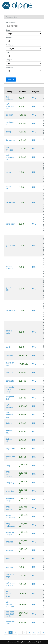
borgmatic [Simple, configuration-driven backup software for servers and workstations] (10, 381)
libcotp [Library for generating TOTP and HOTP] (9, 132)
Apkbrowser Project (34, 642)
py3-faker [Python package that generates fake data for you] (10, 355)
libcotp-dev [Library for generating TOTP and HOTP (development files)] (10, 140)
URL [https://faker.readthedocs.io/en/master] (34, 355)
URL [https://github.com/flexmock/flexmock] (34, 406)
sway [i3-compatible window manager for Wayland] (8, 466)
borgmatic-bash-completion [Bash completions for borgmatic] (10, 389)
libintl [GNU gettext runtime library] (8, 347)
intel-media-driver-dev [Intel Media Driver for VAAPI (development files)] (10, 604)
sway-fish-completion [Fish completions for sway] (10, 499)
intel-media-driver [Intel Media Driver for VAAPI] (9, 594)
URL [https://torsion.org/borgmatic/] (34, 381)
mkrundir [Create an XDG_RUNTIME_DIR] (10, 372)
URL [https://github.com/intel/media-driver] (34, 594)
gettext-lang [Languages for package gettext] (9, 289)
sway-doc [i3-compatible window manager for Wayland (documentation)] (10, 491)
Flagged (9, 60)
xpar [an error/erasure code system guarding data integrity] (8, 559)
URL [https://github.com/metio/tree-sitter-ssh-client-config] (34, 614)
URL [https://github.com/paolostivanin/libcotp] (34, 132)
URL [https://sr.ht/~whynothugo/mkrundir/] (34, 372)
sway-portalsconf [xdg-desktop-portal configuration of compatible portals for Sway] (10, 516)
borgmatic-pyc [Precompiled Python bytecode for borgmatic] (10, 398)
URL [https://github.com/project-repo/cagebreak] (34, 449)
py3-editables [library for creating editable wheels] (10, 98)
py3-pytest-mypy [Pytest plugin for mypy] (11, 576)
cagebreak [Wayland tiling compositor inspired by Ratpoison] (10, 449)
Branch (8, 30)
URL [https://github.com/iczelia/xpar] (34, 559)
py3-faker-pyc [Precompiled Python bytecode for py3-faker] (10, 364)
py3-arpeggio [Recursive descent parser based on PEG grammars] (10, 149)
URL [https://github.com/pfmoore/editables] (34, 98)
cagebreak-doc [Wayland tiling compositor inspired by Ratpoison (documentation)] (11, 457)
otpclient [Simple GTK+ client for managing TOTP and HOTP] (9, 115)
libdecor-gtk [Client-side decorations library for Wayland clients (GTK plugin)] (9, 440)
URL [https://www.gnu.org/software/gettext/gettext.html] (34, 172)
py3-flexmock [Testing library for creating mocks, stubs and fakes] (10, 406)
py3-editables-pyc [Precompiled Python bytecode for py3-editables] (10, 106)
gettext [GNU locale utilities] (9, 172)
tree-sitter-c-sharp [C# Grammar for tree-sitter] (10, 622)
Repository (10, 37)
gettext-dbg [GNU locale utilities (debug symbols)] (11, 202)
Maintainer (10, 67)
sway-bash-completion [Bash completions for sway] (10, 474)
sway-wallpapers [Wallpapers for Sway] (10, 525)
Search (11, 79)
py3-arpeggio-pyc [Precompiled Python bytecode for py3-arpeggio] (10, 157)
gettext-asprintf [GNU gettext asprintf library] (9, 187)
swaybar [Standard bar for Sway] (9, 542)
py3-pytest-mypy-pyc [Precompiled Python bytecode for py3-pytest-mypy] (11, 584)
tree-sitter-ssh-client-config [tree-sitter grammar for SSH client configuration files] (10, 614)
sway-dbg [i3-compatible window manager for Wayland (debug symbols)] (10, 483)
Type (8, 52)
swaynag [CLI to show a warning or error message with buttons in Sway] (10, 550)
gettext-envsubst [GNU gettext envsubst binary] (10, 267)
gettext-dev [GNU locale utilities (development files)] (11, 224)
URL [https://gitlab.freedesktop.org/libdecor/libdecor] (34, 423)
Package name (11, 22)
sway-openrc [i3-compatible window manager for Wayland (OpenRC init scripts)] (9, 508)
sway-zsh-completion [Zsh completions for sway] (10, 533)
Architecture (10, 45)
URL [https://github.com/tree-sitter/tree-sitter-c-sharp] (34, 622)
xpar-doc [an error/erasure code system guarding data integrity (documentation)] (10, 567)
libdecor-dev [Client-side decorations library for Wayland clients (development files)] (9, 432)
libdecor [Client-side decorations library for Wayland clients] (9, 423)
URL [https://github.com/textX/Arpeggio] (34, 149)
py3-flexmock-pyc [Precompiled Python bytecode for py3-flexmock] (10, 415)
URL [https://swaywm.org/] (34, 466)
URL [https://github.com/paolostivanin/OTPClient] (34, 115)
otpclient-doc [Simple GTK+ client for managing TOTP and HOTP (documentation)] (10, 123)
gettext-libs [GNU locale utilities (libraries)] (10, 310)
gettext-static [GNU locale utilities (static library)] (9, 332)
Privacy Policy (22, 642)
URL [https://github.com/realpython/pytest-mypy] (34, 576)
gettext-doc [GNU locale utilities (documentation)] (11, 246)
